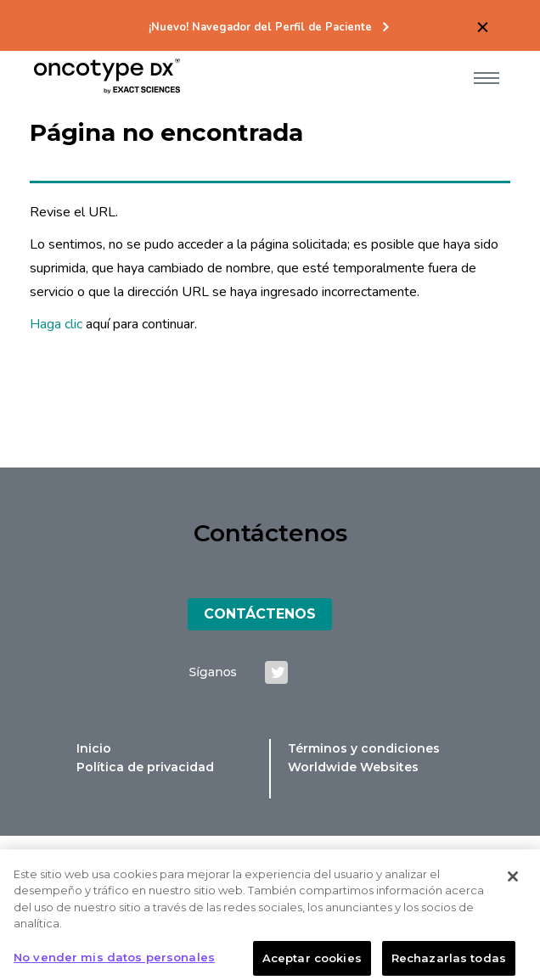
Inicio (94, 748)
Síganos (213, 672)
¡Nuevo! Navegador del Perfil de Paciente (260, 28)
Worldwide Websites (353, 767)
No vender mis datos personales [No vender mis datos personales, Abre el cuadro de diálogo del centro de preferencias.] (114, 962)
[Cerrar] (513, 882)
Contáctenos (260, 614)
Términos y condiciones (364, 748)
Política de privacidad (145, 767)
